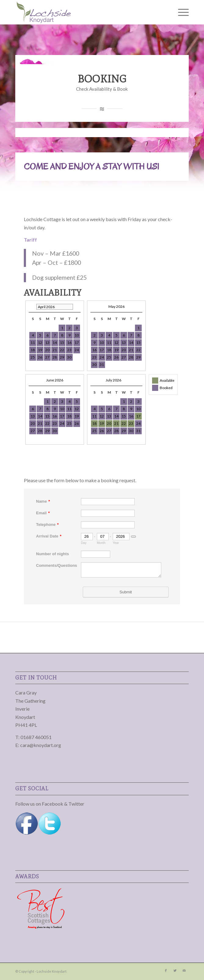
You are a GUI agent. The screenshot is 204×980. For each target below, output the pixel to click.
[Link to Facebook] (166, 971)
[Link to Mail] (184, 971)
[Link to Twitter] (175, 971)
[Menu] (180, 12)
